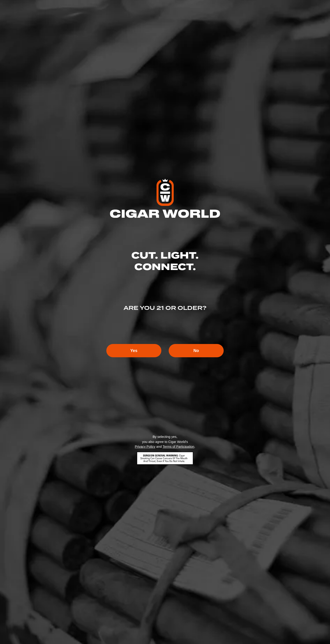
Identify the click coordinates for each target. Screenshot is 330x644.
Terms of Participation (178, 447)
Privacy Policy (145, 447)
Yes (134, 351)
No (196, 351)
